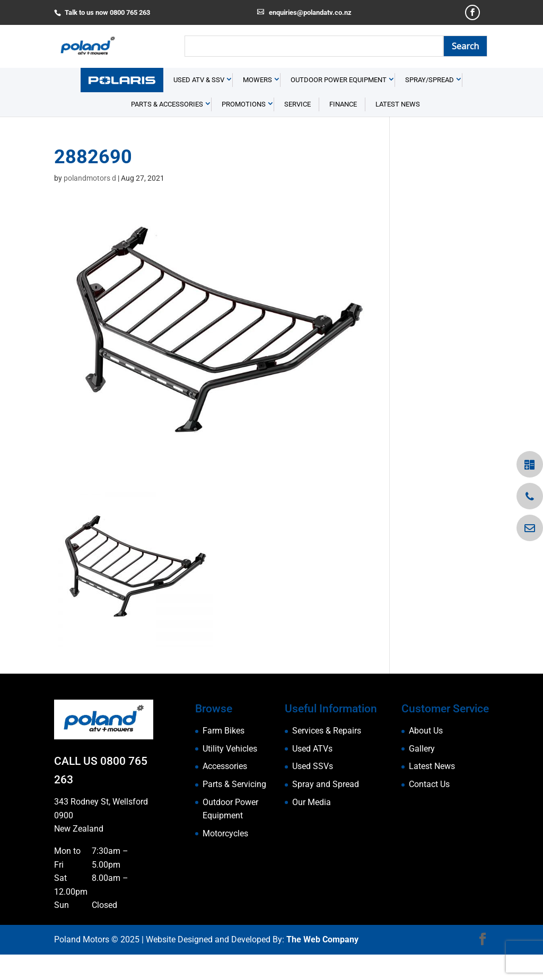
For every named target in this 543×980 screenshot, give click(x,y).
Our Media (312, 827)
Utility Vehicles (230, 774)
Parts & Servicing (234, 810)
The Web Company (322, 965)
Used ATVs (312, 774)
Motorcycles (225, 858)
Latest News (398, 130)
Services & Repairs (327, 756)
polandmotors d (90, 204)
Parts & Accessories (167, 130)
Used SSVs (313, 792)
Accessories (225, 792)
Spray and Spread (326, 810)
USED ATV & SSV (199, 105)
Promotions (244, 130)
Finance (343, 130)
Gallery (422, 774)
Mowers (257, 105)
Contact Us (429, 810)
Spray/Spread (430, 105)
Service (297, 130)
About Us (426, 756)
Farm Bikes (224, 756)
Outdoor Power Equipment (339, 105)
